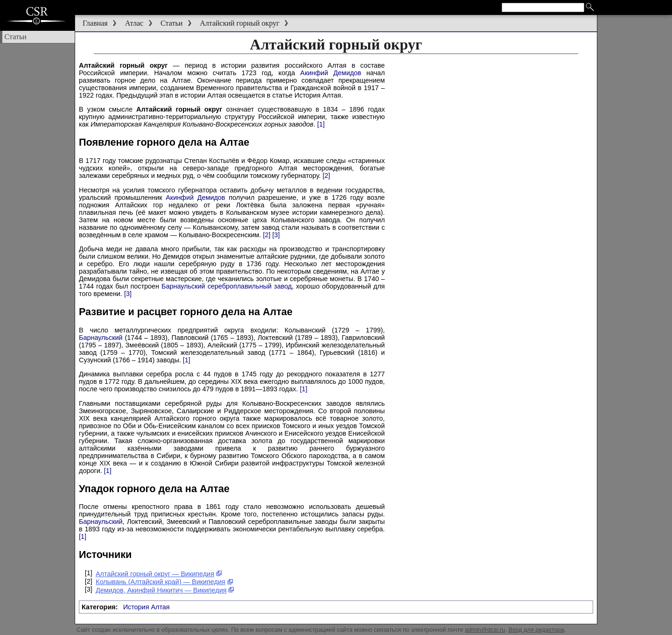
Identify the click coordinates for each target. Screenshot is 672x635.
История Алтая (147, 607)
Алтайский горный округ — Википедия (159, 574)
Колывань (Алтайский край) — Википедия (164, 582)
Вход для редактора (536, 630)
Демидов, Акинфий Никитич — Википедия (165, 590)
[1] (321, 124)
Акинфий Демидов (331, 73)
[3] (276, 235)
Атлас (134, 23)
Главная (95, 23)
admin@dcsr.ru (485, 630)
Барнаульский (101, 338)
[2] (326, 176)
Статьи (171, 23)
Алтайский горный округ (240, 23)
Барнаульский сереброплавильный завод (227, 286)
